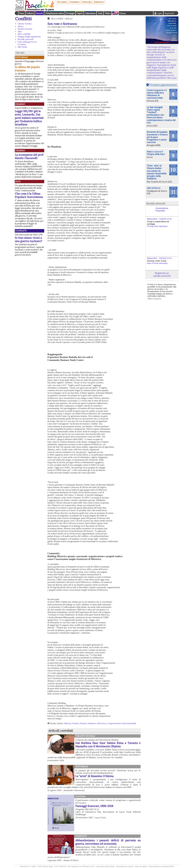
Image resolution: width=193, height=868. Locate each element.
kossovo (92, 723)
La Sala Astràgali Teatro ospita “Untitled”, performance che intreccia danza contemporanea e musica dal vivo (161, 115)
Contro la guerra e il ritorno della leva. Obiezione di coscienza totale (157, 94)
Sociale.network (26, 39)
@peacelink (152, 219)
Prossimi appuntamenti (163, 85)
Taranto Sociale (85, 736)
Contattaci (74, 2)
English (115, 13)
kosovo (84, 723)
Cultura (30, 13)
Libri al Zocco (154, 188)
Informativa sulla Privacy (105, 866)
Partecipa (87, 2)
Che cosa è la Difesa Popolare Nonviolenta (29, 195)
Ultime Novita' (25, 24)
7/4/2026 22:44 (165, 219)
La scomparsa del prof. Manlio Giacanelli (29, 156)
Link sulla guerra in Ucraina (27, 43)
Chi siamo (62, 2)
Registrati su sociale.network (162, 274)
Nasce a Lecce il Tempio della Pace (156, 153)
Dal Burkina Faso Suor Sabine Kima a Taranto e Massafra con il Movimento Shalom (108, 745)
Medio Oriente (25, 29)
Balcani (69, 19)
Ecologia (70, 13)
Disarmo (20, 104)
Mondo (39, 13)
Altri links (22, 47)
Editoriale (21, 57)
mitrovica (102, 723)
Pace (22, 13)
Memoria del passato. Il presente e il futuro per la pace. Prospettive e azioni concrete (157, 137)
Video (108, 13)
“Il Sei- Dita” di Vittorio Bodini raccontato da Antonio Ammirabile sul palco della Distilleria (157, 172)
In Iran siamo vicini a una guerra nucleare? (28, 239)
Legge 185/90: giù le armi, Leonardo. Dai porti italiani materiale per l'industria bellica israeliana (29, 118)
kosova (76, 723)
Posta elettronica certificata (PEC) (161, 866)
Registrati (169, 13)
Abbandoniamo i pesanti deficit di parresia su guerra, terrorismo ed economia (108, 842)
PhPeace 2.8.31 (88, 866)
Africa (21, 26)
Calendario (90, 13)
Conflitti (23, 19)
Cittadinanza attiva (55, 13)
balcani (68, 723)
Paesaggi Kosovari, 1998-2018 (94, 806)
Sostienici (99, 2)
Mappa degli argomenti (29, 36)
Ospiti (80, 13)
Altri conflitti (24, 34)
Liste (100, 13)
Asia (20, 31)
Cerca (123, 13)
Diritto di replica (141, 866)
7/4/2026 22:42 (165, 258)
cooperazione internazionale (122, 723)
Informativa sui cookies (125, 866)
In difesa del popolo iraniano (27, 69)
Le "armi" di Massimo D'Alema (94, 776)
